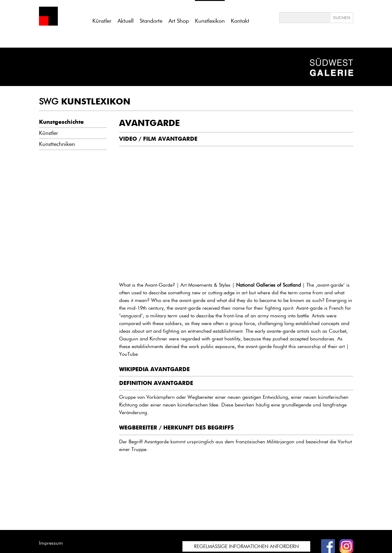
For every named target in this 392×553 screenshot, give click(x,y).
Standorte (151, 21)
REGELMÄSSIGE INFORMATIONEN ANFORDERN (246, 546)
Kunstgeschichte (61, 122)
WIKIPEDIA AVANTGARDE (154, 369)
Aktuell (126, 21)
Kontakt (240, 21)
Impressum (51, 543)
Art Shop (179, 21)
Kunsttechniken (57, 144)
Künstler (102, 21)
